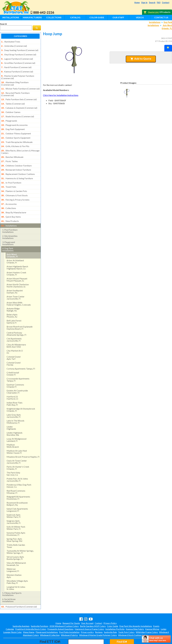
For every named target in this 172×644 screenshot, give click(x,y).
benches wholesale (12, 150)
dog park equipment (13, 124)
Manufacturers (32, 17)
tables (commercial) (13, 100)
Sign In (144, 3)
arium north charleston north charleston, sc (18, 274)
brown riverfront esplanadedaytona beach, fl (20, 316)
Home (137, 3)
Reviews (99, 621)
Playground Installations (47, 621)
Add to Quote (141, 59)
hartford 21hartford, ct (12, 386)
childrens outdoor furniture (16, 158)
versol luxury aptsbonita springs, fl (15, 547)
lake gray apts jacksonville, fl (14, 404)
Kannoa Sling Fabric (135, 617)
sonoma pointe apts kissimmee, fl (16, 523)
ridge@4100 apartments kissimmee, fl (18, 486)
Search (152, 3)
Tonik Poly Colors (126, 621)
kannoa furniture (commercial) (17, 70)
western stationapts (14, 565)
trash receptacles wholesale (17, 136)
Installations (11, 17)
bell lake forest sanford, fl (14, 310)
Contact (166, 3)
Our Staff (118, 17)
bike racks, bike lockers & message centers (20, 145)
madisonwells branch (13, 434)
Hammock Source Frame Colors (89, 617)
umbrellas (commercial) (14, 46)
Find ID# (122, 630)
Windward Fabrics (69, 624)
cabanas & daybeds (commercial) (19, 104)
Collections (54, 17)
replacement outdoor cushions (18, 166)
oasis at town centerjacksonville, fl (17, 450)
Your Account (87, 612)
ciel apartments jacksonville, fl (14, 328)
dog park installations (8, 238)
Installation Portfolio (115, 617)
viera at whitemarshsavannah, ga (16, 553)
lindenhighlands (11, 416)
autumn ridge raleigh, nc (13, 298)
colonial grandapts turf (14, 346)
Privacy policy (87, 621)
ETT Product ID (161, 41)
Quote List (153, 12)
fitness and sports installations (12, 583)
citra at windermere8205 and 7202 (16, 334)
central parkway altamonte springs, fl (16, 322)
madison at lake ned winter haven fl (17, 440)
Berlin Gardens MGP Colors (93, 615)
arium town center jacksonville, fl (16, 286)
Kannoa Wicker (152, 617)
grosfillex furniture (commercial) (18, 62)
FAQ (159, 3)
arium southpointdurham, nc (15, 280)
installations (9, 215)
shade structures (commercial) (18, 112)
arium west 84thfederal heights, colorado (19, 292)
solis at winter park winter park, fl (16, 516)
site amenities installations (10, 226)
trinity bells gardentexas (16, 535)
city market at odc (15, 340)
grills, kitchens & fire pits (15, 140)
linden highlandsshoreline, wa (15, 422)
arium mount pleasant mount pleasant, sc (17, 268)
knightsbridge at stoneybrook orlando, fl (21, 398)
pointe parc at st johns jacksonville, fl (17, 468)
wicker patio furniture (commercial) (20, 86)
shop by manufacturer (14, 202)
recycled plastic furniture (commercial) (15, 91)
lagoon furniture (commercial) (17, 58)
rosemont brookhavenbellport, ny (17, 492)
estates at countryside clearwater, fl (17, 380)
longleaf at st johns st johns (16, 577)
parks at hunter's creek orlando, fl (18, 456)
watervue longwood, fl (13, 559)
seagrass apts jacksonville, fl (14, 511)
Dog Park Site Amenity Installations (136, 615)
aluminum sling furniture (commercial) (15, 81)
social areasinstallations (9, 589)
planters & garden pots (14, 182)
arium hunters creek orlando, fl (16, 262)
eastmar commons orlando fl (15, 374)
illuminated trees (11, 42)
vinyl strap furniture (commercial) (19, 54)
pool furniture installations (10, 220)
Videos (140, 17)
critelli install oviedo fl (13, 362)
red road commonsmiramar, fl (16, 480)
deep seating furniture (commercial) (20, 50)
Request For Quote (71, 612)
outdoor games (11, 108)
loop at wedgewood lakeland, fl (16, 429)
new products (10, 210)
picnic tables (9, 154)
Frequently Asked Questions (60, 617)
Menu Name (29, 621)
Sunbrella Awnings (21, 615)
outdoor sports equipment (16, 132)
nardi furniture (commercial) (16, 66)
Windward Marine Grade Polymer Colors (98, 624)
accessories (9, 194)
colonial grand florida (14, 352)
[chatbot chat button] (156, 639)
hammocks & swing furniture (17, 170)
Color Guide (97, 17)
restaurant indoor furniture (16, 162)
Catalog (75, 17)
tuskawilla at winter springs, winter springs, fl (20, 541)
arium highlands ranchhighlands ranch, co (17, 256)
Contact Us (161, 17)
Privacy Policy (110, 612)
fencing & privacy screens (15, 190)
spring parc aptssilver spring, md (14, 529)
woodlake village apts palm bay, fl (17, 571)
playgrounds (9, 116)
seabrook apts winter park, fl (14, 505)
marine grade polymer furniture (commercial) (18, 75)
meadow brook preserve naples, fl (23, 445)
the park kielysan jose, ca (13, 462)
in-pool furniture (11, 174)
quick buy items (11, 206)
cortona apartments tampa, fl (21, 357)
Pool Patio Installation (69, 621)
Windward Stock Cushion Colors (133, 624)
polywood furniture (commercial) (19, 595)
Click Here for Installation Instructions (61, 95)
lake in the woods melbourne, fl (15, 410)
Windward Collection (50, 624)
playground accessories (14, 120)
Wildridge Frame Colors (147, 621)
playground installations (9, 232)
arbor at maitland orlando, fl (15, 250)
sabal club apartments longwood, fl (17, 498)
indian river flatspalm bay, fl (15, 392)
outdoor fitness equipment (16, 128)
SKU (163, 38)
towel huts (9, 178)
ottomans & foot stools (14, 186)
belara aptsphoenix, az (12, 304)
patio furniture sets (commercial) (19, 96)
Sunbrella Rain (110, 621)
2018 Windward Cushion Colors (64, 615)
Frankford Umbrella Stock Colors (31, 617)
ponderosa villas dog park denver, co (19, 474)
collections (9, 198)
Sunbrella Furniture (40, 615)
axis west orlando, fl (12, 244)
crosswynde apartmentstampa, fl (18, 368)
